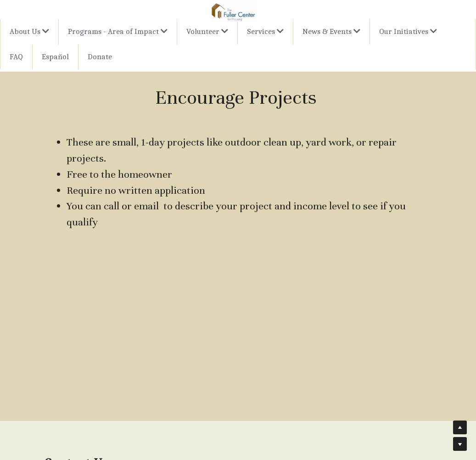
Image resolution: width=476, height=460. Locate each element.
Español (55, 57)
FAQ (16, 57)
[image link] (233, 12)
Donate (100, 57)
